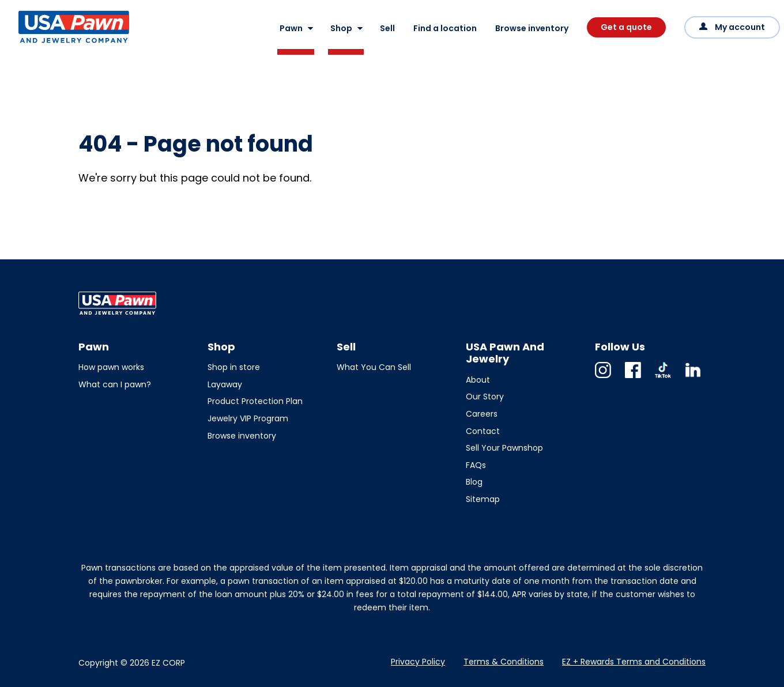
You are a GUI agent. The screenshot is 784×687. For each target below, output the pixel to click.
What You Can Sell (374, 367)
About (478, 380)
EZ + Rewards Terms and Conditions (634, 662)
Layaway (225, 384)
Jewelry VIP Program (248, 418)
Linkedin (693, 378)
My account (740, 27)
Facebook (633, 378)
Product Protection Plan (255, 401)
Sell (387, 28)
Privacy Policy (418, 662)
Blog (474, 482)
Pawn (291, 28)
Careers (482, 414)
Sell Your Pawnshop (504, 448)
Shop (341, 28)
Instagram (603, 378)
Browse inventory (532, 28)
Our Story (485, 397)
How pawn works (111, 367)
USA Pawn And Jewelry (55, 43)
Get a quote (626, 27)
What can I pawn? (115, 384)
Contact (483, 431)
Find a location (445, 28)
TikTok (663, 378)
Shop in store (234, 367)
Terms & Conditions (504, 662)
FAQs (476, 465)
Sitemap (483, 499)
